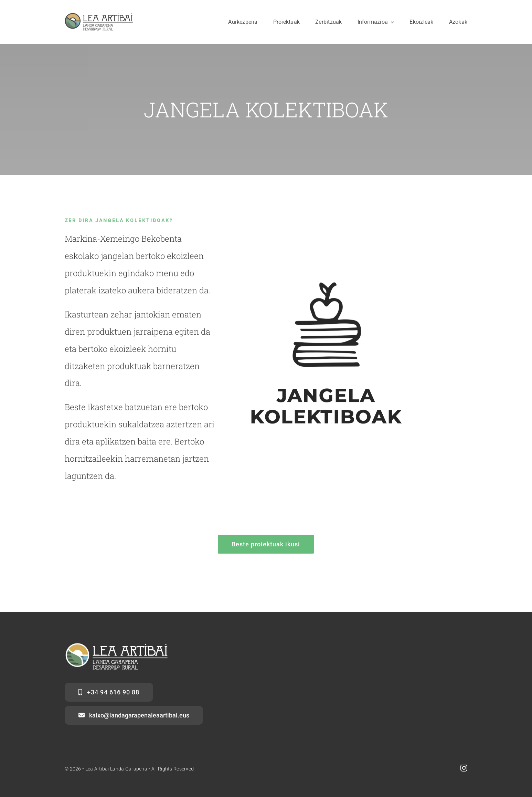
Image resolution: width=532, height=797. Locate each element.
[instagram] (464, 768)
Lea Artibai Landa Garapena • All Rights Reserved (140, 769)
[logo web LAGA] (99, 16)
